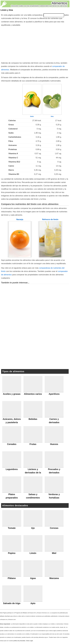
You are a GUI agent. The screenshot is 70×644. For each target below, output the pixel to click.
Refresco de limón (50, 219)
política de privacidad (19, 641)
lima (52, 116)
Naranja (20, 219)
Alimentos (59, 3)
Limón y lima (7, 10)
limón (32, 116)
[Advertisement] (35, 43)
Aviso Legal (30, 641)
